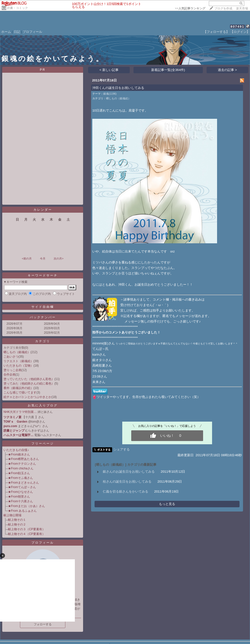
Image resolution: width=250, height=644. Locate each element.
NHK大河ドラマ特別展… (20, 412)
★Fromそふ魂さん (20, 478)
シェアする (122, 449)
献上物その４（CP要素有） (27, 534)
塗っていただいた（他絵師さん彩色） (29, 379)
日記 (17, 32)
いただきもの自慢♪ (16, 450)
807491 (237, 27)
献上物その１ (17, 520)
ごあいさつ (11, 357)
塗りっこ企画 (12, 370)
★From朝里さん (19, 497)
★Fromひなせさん (20, 492)
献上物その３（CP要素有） (27, 529)
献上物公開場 (12, 515)
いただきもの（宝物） (18, 366)
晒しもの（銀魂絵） (17, 352)
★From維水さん (19, 454)
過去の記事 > (227, 70)
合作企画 (9, 375)
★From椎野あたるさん (23, 459)
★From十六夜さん (20, 501)
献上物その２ (17, 524)
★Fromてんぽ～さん (22, 487)
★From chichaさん (21, 468)
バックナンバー (43, 317)
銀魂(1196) (110, 94)
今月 (43, 258)
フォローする (43, 624)
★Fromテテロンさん (22, 464)
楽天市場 (242, 8)
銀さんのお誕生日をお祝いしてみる (129, 472)
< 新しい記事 (109, 70)
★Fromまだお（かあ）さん (26, 506)
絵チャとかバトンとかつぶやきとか (27, 397)
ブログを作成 (223, 8)
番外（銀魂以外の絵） (18, 388)
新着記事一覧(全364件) (168, 70)
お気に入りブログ (43, 405)
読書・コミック (17, 8)
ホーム (6, 32)
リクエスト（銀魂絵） (18, 361)
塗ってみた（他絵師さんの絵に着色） (29, 384)
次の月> (59, 258)
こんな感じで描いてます (20, 392)
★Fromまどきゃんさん (23, 483)
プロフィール (32, 32)
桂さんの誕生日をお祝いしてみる (127, 482)
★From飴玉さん (19, 473)
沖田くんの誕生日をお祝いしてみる (118, 88)
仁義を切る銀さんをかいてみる (125, 491)
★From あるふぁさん (22, 511)
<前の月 (27, 258)
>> (190, 8)
